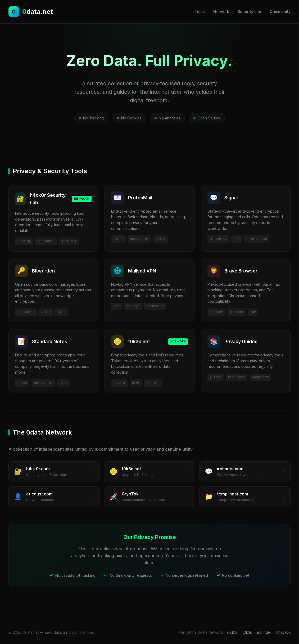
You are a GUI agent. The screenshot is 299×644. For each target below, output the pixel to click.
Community (280, 12)
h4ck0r (232, 632)
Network (221, 12)
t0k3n (247, 632)
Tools (200, 12)
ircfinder (264, 632)
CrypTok (283, 632)
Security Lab (249, 12)
